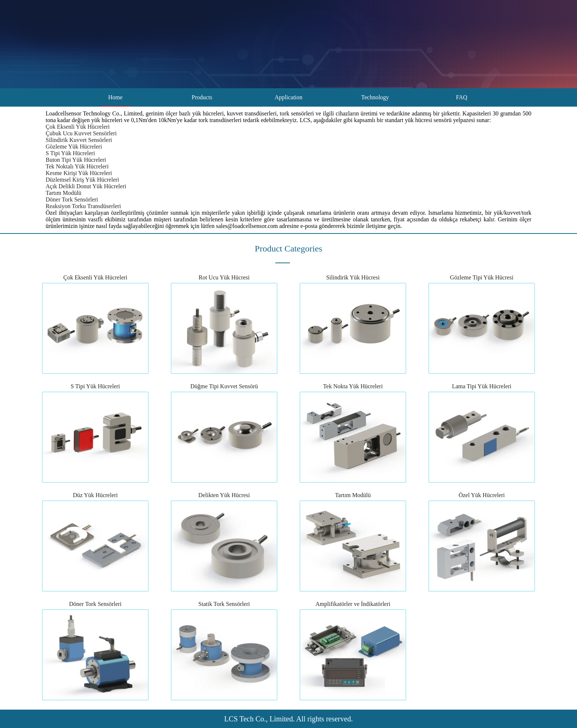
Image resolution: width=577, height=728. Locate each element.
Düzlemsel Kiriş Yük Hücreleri (82, 180)
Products (202, 97)
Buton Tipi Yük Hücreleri (76, 160)
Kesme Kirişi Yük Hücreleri (79, 173)
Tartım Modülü (63, 193)
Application (288, 97)
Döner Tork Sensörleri (72, 199)
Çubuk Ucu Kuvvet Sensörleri (81, 133)
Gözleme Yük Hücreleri (74, 147)
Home (115, 97)
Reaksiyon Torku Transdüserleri (83, 206)
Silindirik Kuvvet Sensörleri (79, 140)
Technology (375, 97)
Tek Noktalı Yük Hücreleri (77, 166)
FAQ (462, 97)
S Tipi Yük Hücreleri (70, 153)
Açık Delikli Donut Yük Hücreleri (86, 186)
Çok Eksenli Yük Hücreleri (78, 127)
